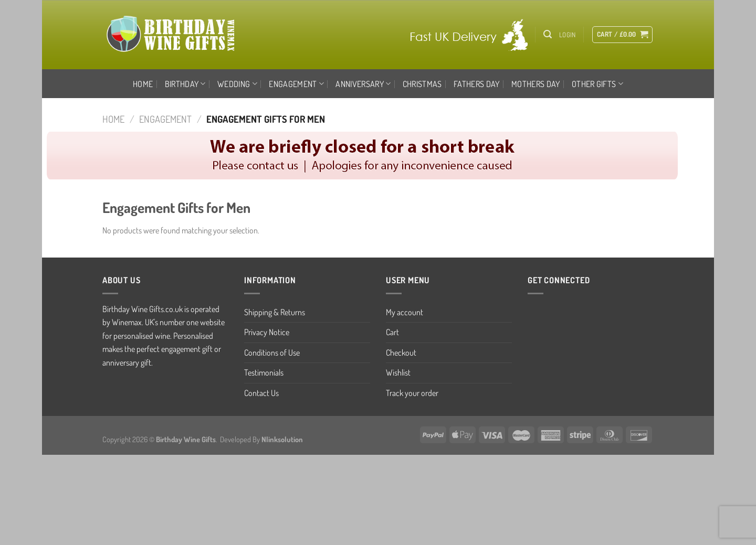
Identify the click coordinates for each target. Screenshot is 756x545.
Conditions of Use (272, 352)
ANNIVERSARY (363, 84)
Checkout (401, 352)
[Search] (548, 34)
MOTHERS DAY (536, 84)
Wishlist (398, 372)
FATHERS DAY (477, 84)
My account (405, 312)
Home (143, 84)
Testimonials (264, 372)
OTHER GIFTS (597, 84)
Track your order (412, 393)
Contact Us (261, 393)
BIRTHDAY (185, 84)
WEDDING (237, 84)
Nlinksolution (282, 439)
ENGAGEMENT (296, 84)
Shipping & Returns (275, 312)
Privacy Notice (267, 332)
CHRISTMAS (422, 84)
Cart (392, 332)
